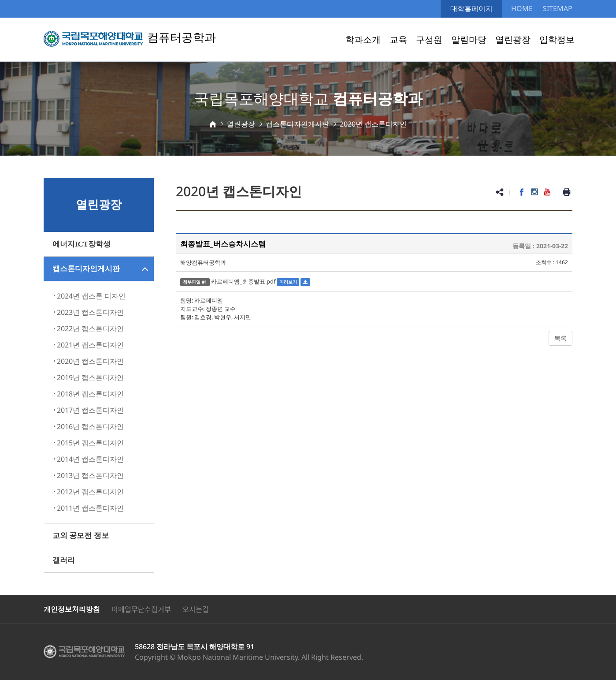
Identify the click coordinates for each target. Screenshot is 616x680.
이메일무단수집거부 (141, 609)
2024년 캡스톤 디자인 (91, 296)
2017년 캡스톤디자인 (90, 410)
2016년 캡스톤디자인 (90, 426)
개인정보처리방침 (72, 609)
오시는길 (196, 609)
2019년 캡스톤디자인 (90, 377)
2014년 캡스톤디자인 (90, 459)
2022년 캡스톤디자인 (90, 329)
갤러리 (64, 560)
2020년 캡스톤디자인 (90, 361)
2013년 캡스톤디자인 (90, 475)
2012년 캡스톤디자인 (90, 492)
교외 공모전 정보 (81, 536)
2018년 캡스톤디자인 (90, 394)
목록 (560, 338)
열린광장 (513, 39)
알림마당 (469, 39)
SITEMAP (558, 8)
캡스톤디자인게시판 (86, 269)
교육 (398, 39)
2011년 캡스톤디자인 (90, 508)
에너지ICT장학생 (82, 244)
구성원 (429, 39)
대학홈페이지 (471, 8)
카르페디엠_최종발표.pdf (243, 281)
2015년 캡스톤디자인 (90, 443)
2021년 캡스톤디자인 (90, 345)
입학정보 (557, 39)
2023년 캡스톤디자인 (90, 312)
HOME (522, 8)
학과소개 (363, 39)
